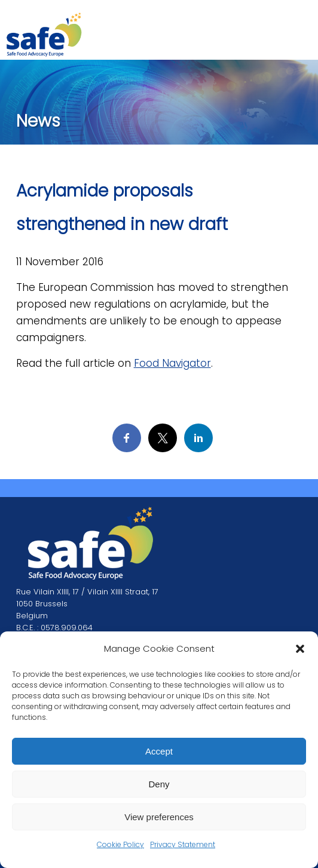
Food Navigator (172, 363)
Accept (159, 751)
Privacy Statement (183, 844)
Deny (159, 784)
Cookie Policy (120, 844)
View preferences (159, 817)
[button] (300, 649)
